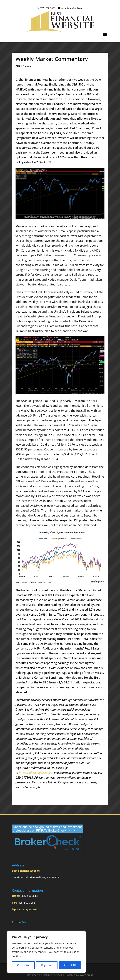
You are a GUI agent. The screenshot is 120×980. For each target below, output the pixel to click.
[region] (46, 952)
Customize (23, 965)
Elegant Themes (52, 975)
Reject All (47, 965)
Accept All (70, 965)
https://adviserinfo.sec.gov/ (36, 773)
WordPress (86, 975)
